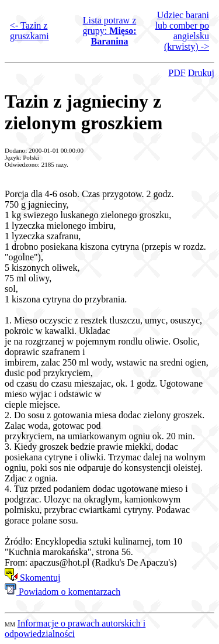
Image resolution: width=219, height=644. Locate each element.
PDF (177, 73)
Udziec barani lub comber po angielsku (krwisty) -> (182, 31)
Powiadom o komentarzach (62, 592)
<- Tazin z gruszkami (29, 31)
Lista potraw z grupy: (110, 31)
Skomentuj (32, 578)
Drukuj (201, 73)
